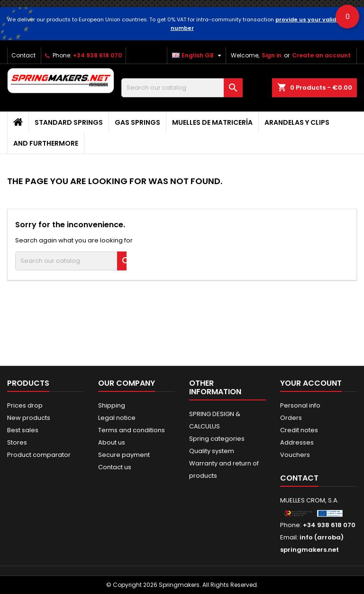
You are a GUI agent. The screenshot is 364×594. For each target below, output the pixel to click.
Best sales (23, 430)
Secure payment (124, 455)
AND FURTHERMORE (46, 143)
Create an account (321, 55)
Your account (311, 383)
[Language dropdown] (198, 56)
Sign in (272, 55)
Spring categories (217, 439)
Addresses (297, 442)
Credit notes (299, 430)
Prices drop (25, 405)
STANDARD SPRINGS (69, 122)
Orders (291, 418)
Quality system (212, 451)
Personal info (300, 405)
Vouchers (295, 455)
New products (29, 418)
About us (112, 442)
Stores (17, 442)
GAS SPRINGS (137, 122)
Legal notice (117, 418)
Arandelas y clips (297, 122)
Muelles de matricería (212, 122)
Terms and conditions (132, 430)
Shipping (112, 405)
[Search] (182, 88)
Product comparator (39, 455)
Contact (23, 55)
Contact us (115, 467)
